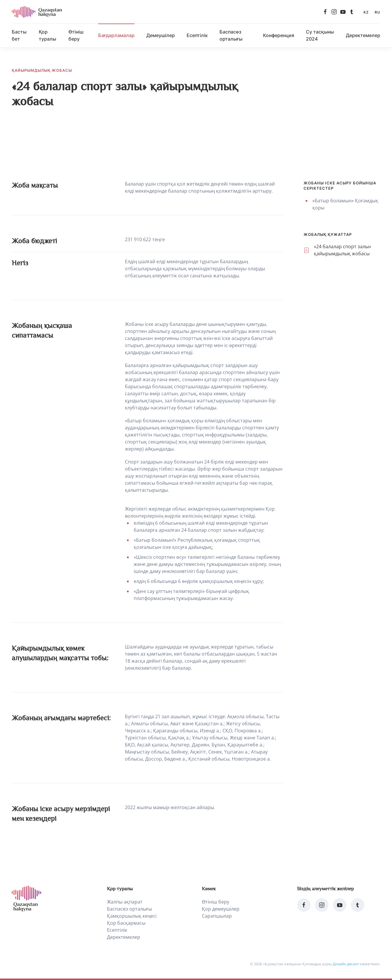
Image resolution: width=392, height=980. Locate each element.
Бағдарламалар (116, 35)
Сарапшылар (217, 916)
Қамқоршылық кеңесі (132, 916)
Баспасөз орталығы (231, 35)
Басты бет (19, 35)
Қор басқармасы (126, 923)
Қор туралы (47, 35)
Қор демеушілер (221, 909)
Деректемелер (363, 35)
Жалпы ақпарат (125, 902)
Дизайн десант (346, 964)
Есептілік (197, 35)
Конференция (279, 35)
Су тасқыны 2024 (320, 35)
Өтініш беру (76, 35)
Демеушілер (161, 35)
